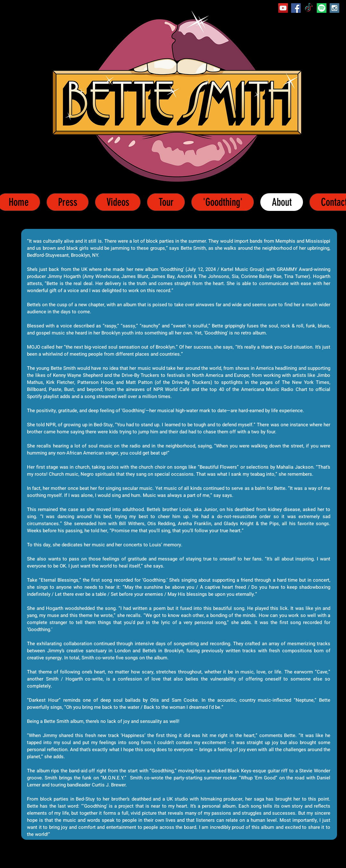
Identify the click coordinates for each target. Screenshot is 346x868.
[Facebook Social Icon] (296, 8)
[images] (322, 8)
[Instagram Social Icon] (334, 8)
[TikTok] (309, 8)
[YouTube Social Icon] (283, 8)
